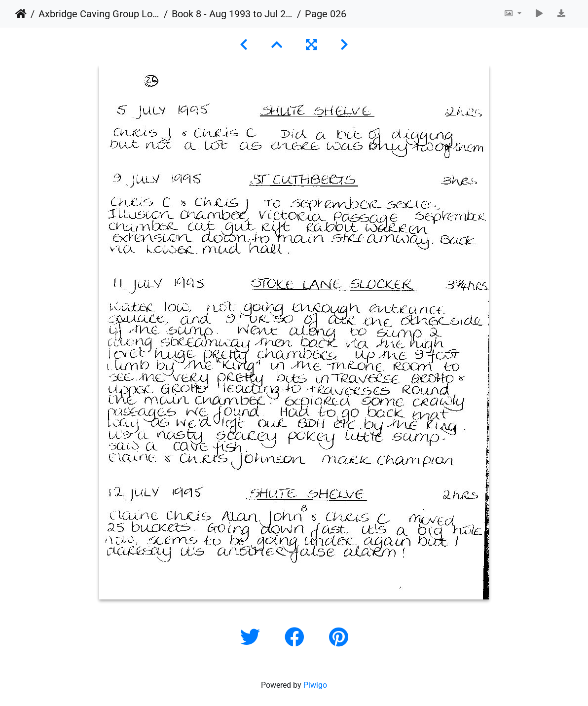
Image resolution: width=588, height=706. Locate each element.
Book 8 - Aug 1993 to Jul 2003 (232, 14)
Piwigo (315, 685)
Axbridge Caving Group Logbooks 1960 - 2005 (99, 14)
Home (21, 14)
